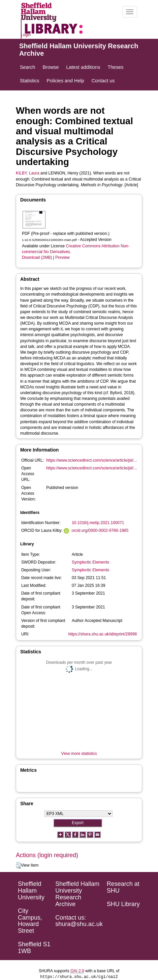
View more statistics (79, 754)
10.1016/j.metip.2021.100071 (98, 523)
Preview (62, 257)
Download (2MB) (37, 257)
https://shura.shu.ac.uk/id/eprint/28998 (103, 634)
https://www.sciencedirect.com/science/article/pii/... (91, 460)
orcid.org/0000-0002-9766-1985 (100, 530)
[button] (18, 866)
